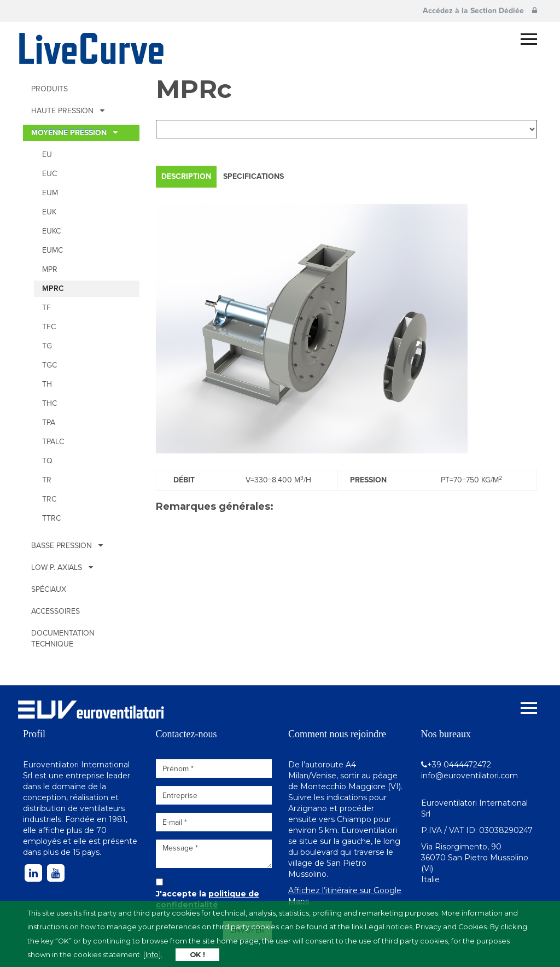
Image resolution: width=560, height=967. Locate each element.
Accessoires (56, 611)
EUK (49, 212)
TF (46, 308)
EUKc (51, 231)
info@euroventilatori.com (469, 776)
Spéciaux (49, 589)
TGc (49, 365)
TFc (49, 327)
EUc (49, 174)
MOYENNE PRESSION (74, 133)
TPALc (53, 442)
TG (47, 346)
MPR (50, 269)
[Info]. (153, 955)
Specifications (253, 176)
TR (47, 480)
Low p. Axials (62, 567)
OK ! (197, 955)
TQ (47, 461)
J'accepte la (208, 899)
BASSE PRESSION (67, 546)
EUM (50, 193)
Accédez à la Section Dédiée (480, 11)
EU (47, 155)
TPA (49, 423)
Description (186, 176)
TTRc (51, 518)
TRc (49, 499)
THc (49, 403)
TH (47, 384)
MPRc (53, 289)
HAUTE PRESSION (68, 111)
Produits (49, 89)
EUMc (52, 250)
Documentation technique (63, 639)
